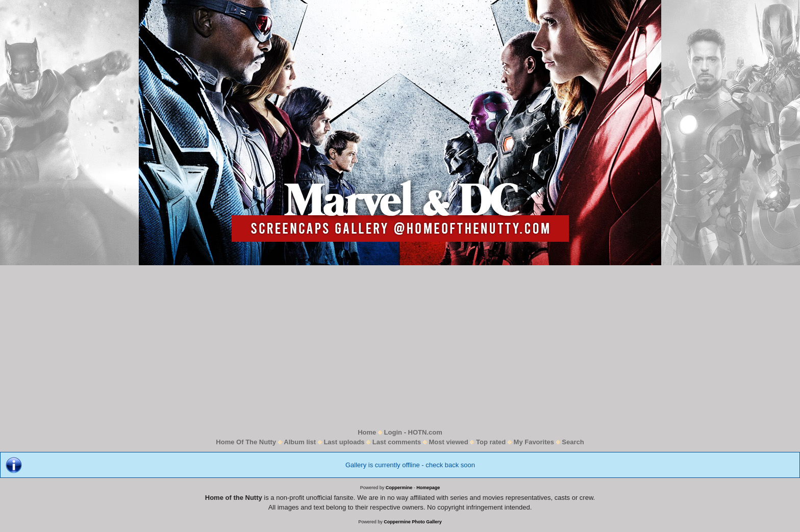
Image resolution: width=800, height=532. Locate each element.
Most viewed (448, 442)
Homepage (428, 488)
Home (367, 432)
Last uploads (344, 442)
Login (393, 432)
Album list (300, 442)
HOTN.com (425, 432)
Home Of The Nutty (246, 442)
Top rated (491, 442)
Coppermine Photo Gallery (413, 522)
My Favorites (534, 442)
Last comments (397, 442)
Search (573, 442)
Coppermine (399, 488)
